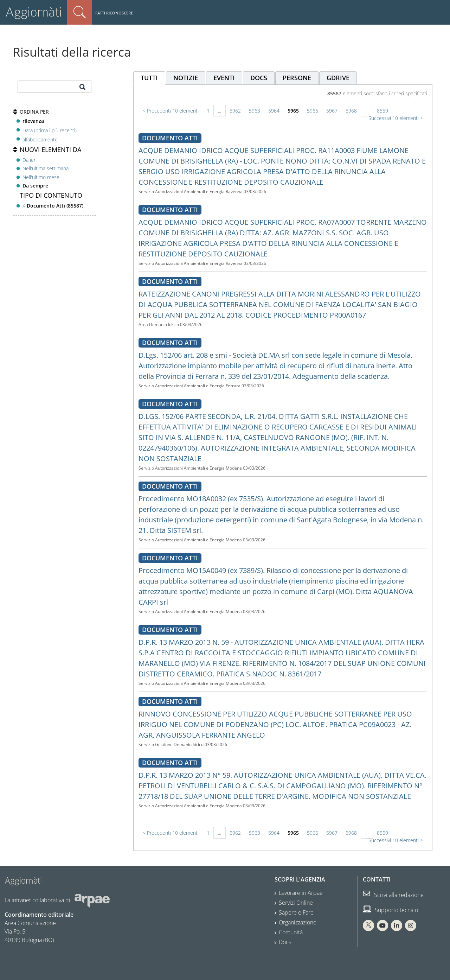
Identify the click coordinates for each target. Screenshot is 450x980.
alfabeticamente (40, 139)
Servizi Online (296, 903)
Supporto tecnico (390, 910)
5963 (255, 111)
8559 (382, 111)
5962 (235, 111)
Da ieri (30, 160)
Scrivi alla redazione (393, 895)
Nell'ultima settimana (46, 168)
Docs (285, 942)
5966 (313, 111)
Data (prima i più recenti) (50, 130)
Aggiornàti (34, 12)
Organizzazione (298, 922)
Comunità (291, 932)
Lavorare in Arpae (301, 893)
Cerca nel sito (79, 12)
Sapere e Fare (296, 912)
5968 (351, 111)
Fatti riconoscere (114, 13)
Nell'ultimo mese (41, 177)
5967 (332, 111)
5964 (274, 111)
